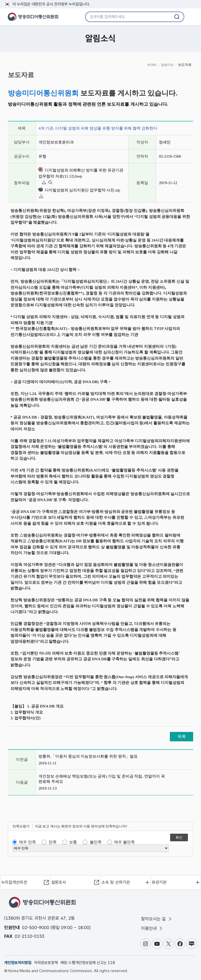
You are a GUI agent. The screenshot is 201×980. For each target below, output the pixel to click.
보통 (73, 842)
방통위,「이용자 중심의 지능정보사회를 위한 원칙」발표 (88, 756)
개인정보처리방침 (18, 963)
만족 (53, 842)
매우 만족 (27, 842)
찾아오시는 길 (157, 919)
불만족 (96, 842)
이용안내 (152, 928)
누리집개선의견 (14, 882)
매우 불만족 (124, 842)
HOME (152, 65)
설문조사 (59, 882)
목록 (182, 737)
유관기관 (159, 882)
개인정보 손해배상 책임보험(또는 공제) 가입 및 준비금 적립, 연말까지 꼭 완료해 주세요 (102, 779)
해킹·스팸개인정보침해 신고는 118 (88, 963)
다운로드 (46, 182)
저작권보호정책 (46, 963)
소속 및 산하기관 (116, 882)
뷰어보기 (53, 182)
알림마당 (167, 65)
